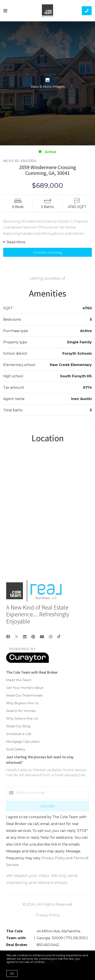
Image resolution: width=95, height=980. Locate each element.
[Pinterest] (33, 637)
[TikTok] (59, 637)
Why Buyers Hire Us (22, 703)
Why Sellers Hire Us (22, 718)
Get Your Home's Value (25, 688)
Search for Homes (21, 711)
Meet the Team (19, 680)
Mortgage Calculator (23, 742)
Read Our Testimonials (24, 695)
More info (52, 962)
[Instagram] (51, 637)
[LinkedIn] (25, 637)
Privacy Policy (48, 915)
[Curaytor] (27, 662)
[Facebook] (8, 637)
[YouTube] (42, 637)
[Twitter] (17, 637)
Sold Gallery (16, 749)
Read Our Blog (18, 726)
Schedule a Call (19, 734)
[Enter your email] (52, 793)
